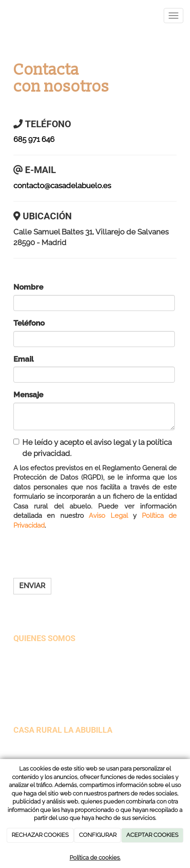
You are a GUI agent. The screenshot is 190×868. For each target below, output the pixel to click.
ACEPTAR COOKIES (152, 835)
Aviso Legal (108, 516)
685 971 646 (34, 139)
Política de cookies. (95, 858)
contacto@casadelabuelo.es (62, 186)
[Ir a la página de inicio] (4, 16)
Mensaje (28, 395)
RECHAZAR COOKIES (40, 835)
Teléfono (29, 323)
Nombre (28, 287)
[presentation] (81, 554)
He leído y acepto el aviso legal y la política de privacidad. (93, 448)
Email (23, 359)
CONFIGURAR (98, 835)
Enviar (32, 586)
